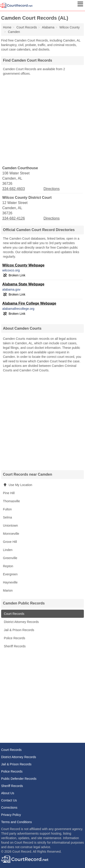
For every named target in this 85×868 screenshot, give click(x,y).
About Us (8, 793)
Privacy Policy (11, 815)
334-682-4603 (14, 189)
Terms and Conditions (16, 822)
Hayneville (10, 582)
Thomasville (11, 501)
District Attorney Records (21, 622)
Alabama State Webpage (23, 284)
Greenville (10, 558)
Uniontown (10, 525)
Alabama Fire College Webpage (29, 303)
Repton (8, 566)
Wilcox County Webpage (23, 265)
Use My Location (18, 485)
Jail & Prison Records (19, 630)
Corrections (9, 808)
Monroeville (11, 534)
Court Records (14, 614)
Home (7, 27)
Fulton (7, 509)
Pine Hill (9, 493)
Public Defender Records (19, 779)
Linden (8, 550)
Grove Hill (10, 542)
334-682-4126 (14, 218)
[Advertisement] (42, 120)
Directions (52, 189)
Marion (8, 590)
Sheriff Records (14, 646)
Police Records (14, 638)
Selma (7, 517)
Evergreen (10, 574)
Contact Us (9, 800)
